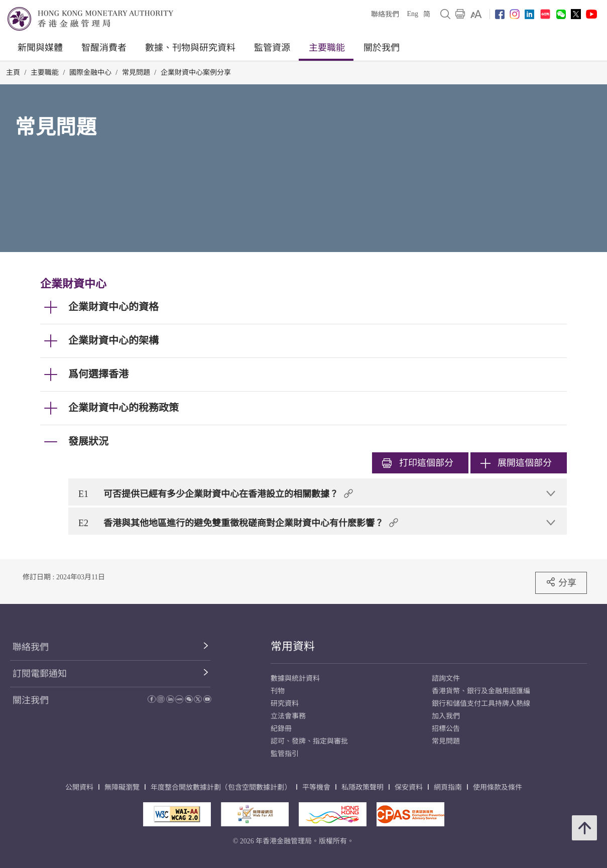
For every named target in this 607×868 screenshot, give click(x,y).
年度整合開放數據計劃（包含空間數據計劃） (221, 787)
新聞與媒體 (40, 48)
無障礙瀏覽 (122, 787)
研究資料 (285, 704)
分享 (561, 582)
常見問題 (136, 73)
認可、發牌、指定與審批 (309, 741)
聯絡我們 (385, 14)
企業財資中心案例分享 (196, 73)
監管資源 (272, 48)
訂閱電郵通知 (40, 674)
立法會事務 (288, 716)
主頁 (13, 73)
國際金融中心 (90, 73)
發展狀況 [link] (88, 441)
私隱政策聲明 (362, 787)
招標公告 (446, 729)
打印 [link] (418, 463)
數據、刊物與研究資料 (190, 48)
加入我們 (446, 716)
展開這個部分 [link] (516, 463)
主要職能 (327, 48)
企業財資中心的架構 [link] (113, 340)
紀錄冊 (281, 729)
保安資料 (409, 787)
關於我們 (382, 48)
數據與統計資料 (295, 678)
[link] (476, 14)
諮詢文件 (446, 678)
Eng (412, 14)
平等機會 (316, 787)
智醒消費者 (104, 48)
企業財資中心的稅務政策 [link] (124, 408)
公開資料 (79, 787)
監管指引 (285, 754)
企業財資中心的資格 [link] (113, 307)
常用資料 (293, 646)
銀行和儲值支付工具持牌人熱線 (481, 704)
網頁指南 (448, 787)
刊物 (278, 691)
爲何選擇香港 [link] (98, 374)
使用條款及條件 (498, 787)
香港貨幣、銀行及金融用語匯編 (481, 691)
